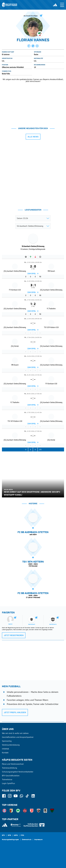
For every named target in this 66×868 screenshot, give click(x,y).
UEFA (16, 835)
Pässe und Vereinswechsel (13, 764)
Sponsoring (7, 741)
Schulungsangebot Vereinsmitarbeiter (18, 772)
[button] (29, 46)
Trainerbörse (7, 779)
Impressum (38, 840)
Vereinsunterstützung (11, 745)
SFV (3, 835)
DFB (9, 835)
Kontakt (5, 753)
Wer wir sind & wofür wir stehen (15, 733)
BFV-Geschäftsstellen (11, 776)
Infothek (5, 749)
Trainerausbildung (9, 768)
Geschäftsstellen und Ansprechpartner (18, 737)
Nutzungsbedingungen (10, 840)
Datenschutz (27, 840)
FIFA (22, 835)
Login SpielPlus (8, 783)
